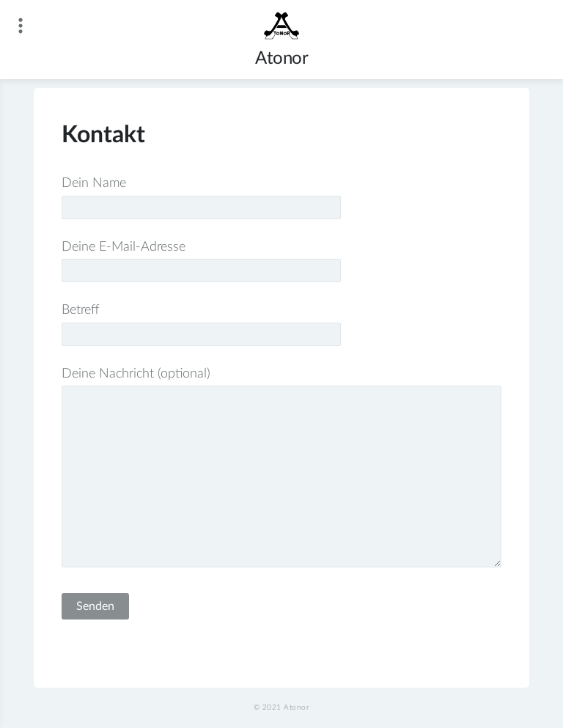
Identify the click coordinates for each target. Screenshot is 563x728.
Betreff (201, 322)
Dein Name (201, 195)
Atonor (281, 59)
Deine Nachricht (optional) (281, 469)
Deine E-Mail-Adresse (201, 259)
